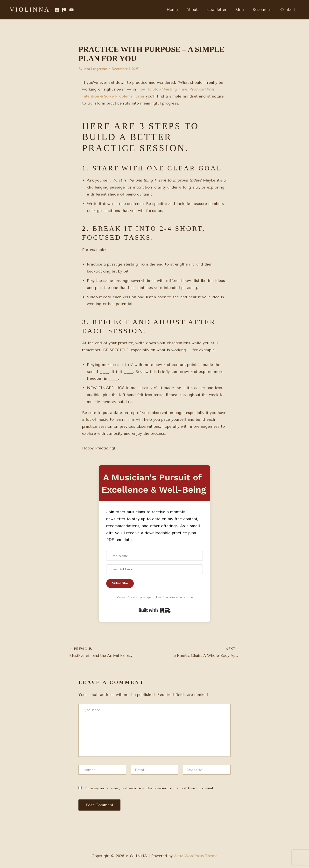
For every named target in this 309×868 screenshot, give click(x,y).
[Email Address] (154, 569)
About (196, 10)
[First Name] (154, 556)
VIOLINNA (30, 10)
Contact (288, 10)
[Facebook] (57, 10)
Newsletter (220, 10)
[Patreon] (64, 10)
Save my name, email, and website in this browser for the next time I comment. (150, 789)
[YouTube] (71, 10)
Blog (242, 10)
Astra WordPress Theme (196, 856)
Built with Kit (155, 610)
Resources (263, 10)
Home (177, 10)
